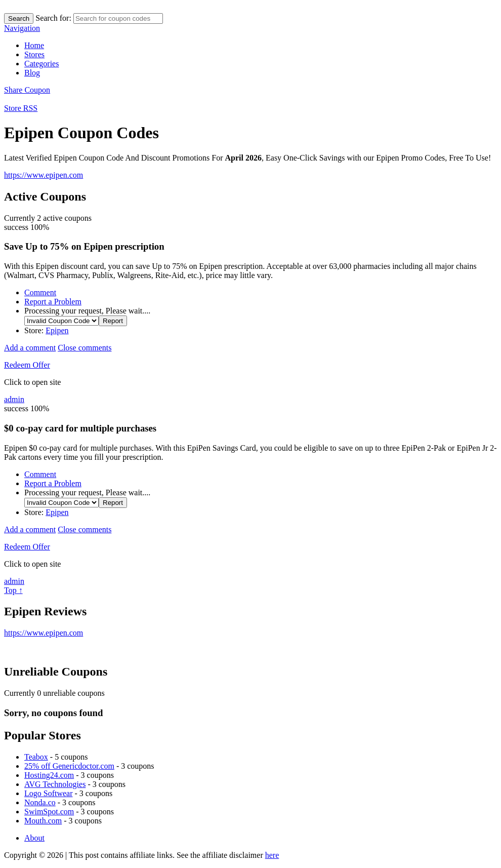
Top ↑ (13, 590)
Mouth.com (43, 821)
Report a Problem (53, 302)
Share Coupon (27, 90)
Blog (32, 73)
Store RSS (21, 108)
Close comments (85, 348)
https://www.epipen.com (44, 175)
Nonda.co (40, 802)
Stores (34, 54)
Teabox (36, 757)
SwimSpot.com (49, 812)
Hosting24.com (49, 775)
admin (14, 399)
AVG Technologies (55, 784)
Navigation (22, 28)
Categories (41, 64)
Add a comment (30, 348)
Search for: (53, 18)
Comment (40, 292)
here (272, 855)
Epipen (57, 330)
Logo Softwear (49, 793)
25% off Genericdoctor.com (69, 766)
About (34, 838)
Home (34, 45)
